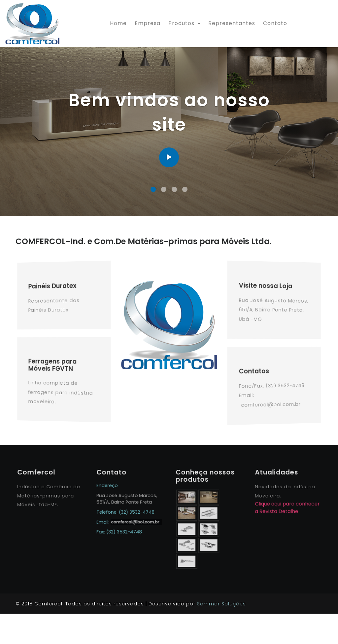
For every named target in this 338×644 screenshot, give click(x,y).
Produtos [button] (182, 23)
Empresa (148, 23)
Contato (275, 23)
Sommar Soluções (221, 634)
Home (120, 23)
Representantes (232, 23)
